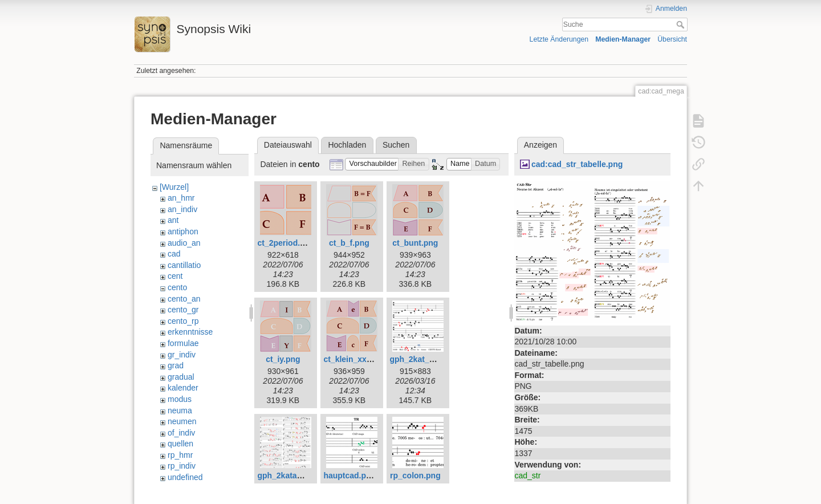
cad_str (527, 475)
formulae (183, 343)
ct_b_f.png (349, 243)
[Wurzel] (174, 187)
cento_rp (183, 321)
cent (175, 276)
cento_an (184, 299)
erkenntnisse (190, 332)
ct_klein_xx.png (353, 359)
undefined (185, 477)
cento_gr (183, 310)
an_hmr (181, 198)
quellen (180, 444)
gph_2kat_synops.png (432, 359)
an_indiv (182, 209)
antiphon (183, 231)
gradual (181, 377)
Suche (682, 25)
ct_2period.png (286, 243)
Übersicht (672, 39)
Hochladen (347, 145)
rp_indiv (182, 466)
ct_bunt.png (415, 243)
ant (173, 220)
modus (180, 399)
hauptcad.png (349, 475)
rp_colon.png (415, 475)
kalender (183, 388)
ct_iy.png (283, 359)
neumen (182, 421)
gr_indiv (182, 355)
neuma (180, 410)
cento (177, 287)
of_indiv (181, 433)
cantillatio (184, 265)
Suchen (396, 145)
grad (176, 365)
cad (174, 254)
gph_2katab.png (288, 475)
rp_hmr (180, 455)
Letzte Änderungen (559, 39)
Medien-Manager (623, 39)
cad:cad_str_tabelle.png (577, 164)
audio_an (184, 243)
